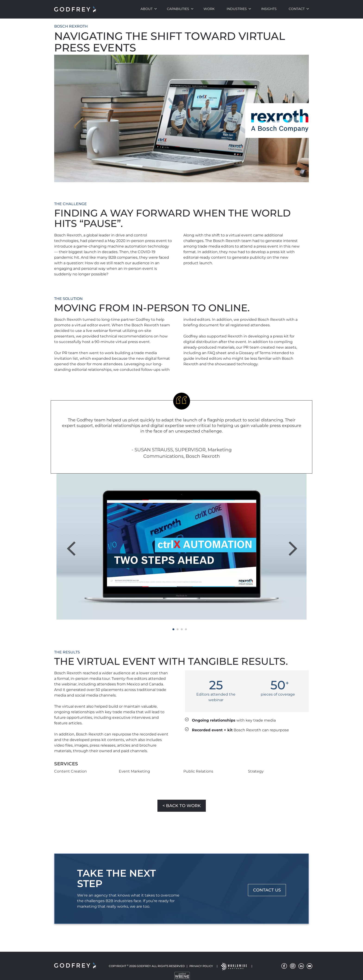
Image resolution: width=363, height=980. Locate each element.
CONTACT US (267, 890)
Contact (297, 9)
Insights (269, 9)
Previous (74, 543)
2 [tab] (178, 629)
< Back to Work (182, 806)
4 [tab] (186, 629)
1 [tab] (173, 629)
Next (292, 543)
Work (209, 9)
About (147, 9)
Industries (237, 9)
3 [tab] (182, 629)
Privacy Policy (201, 966)
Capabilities (178, 9)
